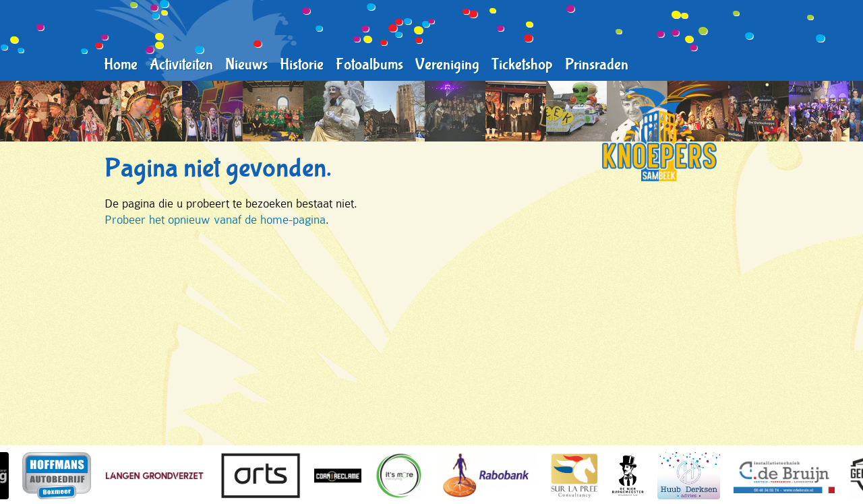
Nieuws (246, 65)
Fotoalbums (369, 65)
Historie (302, 65)
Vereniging (447, 65)
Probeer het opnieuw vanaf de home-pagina (215, 220)
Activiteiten (181, 65)
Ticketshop (522, 65)
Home (121, 65)
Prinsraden (597, 65)
